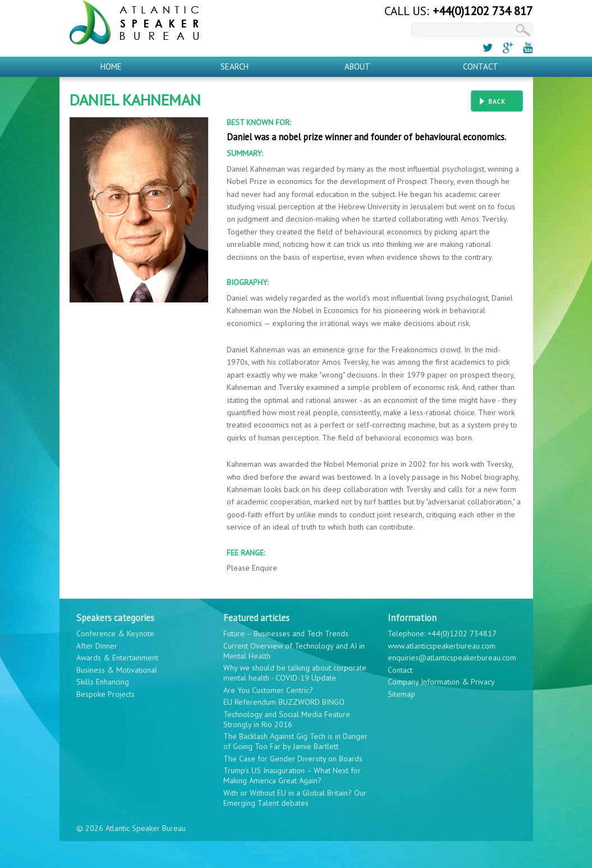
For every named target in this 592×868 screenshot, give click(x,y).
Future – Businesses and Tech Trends (286, 633)
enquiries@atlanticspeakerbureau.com (452, 658)
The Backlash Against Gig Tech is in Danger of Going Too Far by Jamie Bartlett (295, 741)
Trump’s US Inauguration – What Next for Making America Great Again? (292, 775)
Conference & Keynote (115, 633)
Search (235, 66)
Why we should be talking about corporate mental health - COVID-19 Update (295, 673)
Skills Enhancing (103, 682)
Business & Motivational (117, 670)
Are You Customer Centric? (268, 690)
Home (111, 66)
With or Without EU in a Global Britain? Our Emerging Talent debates (295, 798)
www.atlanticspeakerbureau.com (442, 646)
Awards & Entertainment (117, 658)
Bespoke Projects (105, 694)
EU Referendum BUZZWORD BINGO (284, 702)
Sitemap (401, 694)
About (357, 66)
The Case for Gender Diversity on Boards (293, 759)
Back (497, 102)
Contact (481, 66)
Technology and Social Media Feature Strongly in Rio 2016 (287, 719)
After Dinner (97, 646)
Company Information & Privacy (441, 682)
